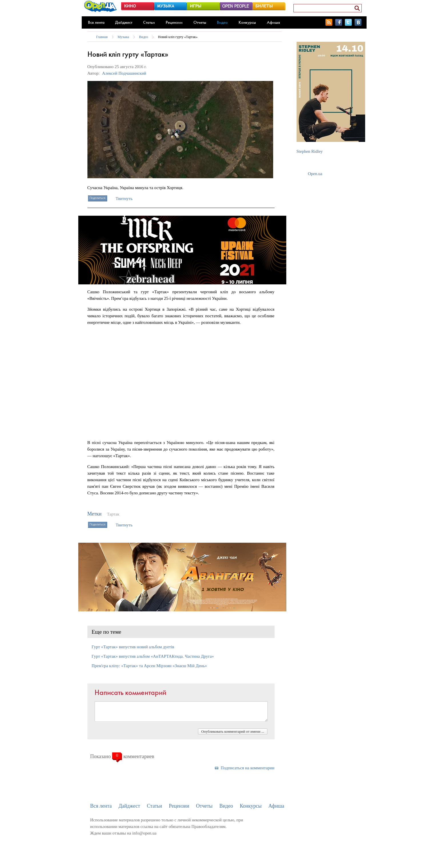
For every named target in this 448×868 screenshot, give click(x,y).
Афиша (273, 22)
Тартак (113, 514)
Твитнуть (124, 199)
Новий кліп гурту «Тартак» (178, 37)
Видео (222, 22)
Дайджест (124, 22)
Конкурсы (247, 22)
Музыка (123, 37)
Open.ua (315, 174)
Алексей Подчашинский (124, 73)
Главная (102, 37)
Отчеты (200, 22)
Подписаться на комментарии (247, 768)
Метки (95, 514)
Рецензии (174, 22)
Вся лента (96, 22)
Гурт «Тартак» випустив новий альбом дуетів (133, 647)
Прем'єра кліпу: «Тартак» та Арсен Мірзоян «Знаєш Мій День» (149, 666)
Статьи (149, 22)
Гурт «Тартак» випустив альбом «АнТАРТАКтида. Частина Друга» (153, 656)
